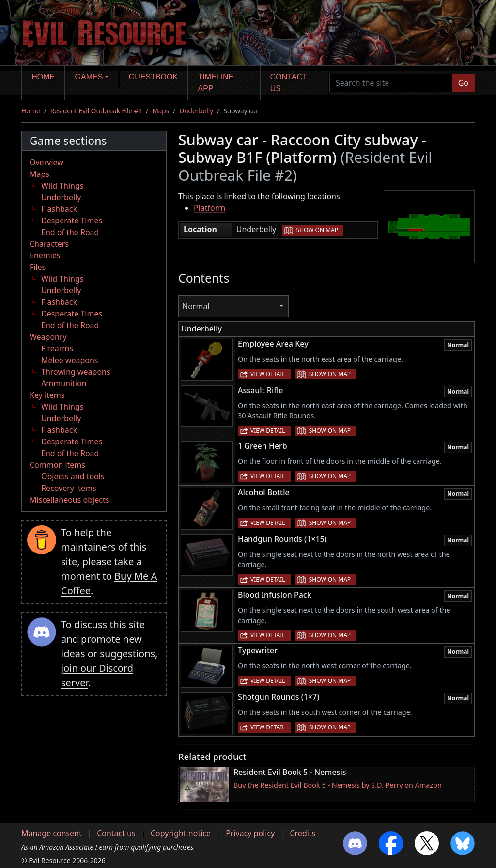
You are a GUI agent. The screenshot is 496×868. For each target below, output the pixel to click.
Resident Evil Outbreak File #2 (96, 111)
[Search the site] (391, 83)
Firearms (57, 348)
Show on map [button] (317, 230)
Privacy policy (250, 833)
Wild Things (62, 186)
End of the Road (70, 232)
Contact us (289, 83)
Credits (302, 833)
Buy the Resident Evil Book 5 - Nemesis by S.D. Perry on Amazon (338, 785)
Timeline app (216, 83)
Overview (46, 162)
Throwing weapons (76, 372)
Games (89, 77)
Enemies (45, 255)
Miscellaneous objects (69, 500)
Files (38, 267)
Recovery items (69, 488)
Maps (161, 111)
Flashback (59, 209)
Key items (47, 395)
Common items (57, 465)
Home (43, 77)
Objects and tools (73, 476)
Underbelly (196, 111)
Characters (49, 244)
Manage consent (52, 833)
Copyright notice (181, 833)
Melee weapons (70, 360)
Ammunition (64, 383)
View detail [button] (268, 374)
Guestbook (153, 77)
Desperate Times (72, 221)
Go (463, 83)
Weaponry (48, 337)
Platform (209, 208)
